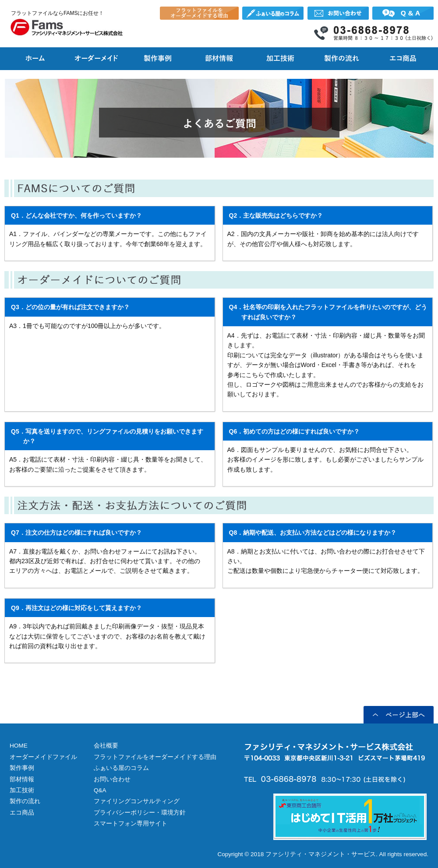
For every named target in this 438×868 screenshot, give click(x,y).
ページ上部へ (399, 715)
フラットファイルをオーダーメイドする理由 (199, 13)
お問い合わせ (112, 779)
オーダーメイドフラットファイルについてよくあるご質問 (403, 13)
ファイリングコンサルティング (137, 801)
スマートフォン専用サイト (131, 824)
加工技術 (22, 790)
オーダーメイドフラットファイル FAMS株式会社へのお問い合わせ (338, 13)
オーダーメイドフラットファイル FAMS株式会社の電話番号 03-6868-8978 (373, 33)
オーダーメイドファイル (43, 757)
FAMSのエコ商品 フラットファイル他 (403, 57)
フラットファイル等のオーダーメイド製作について (96, 57)
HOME (19, 746)
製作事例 (22, 768)
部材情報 (22, 779)
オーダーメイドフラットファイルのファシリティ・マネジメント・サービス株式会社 (67, 27)
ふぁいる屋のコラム (121, 768)
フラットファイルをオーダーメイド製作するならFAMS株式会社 (35, 57)
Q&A (100, 790)
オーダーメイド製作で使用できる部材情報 (219, 57)
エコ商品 (22, 813)
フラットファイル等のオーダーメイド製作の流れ (342, 57)
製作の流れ (25, 801)
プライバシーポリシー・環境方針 (140, 813)
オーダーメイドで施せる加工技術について (280, 57)
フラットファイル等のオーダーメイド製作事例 (158, 57)
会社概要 (106, 746)
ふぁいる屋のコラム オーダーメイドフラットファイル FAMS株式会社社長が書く (273, 13)
